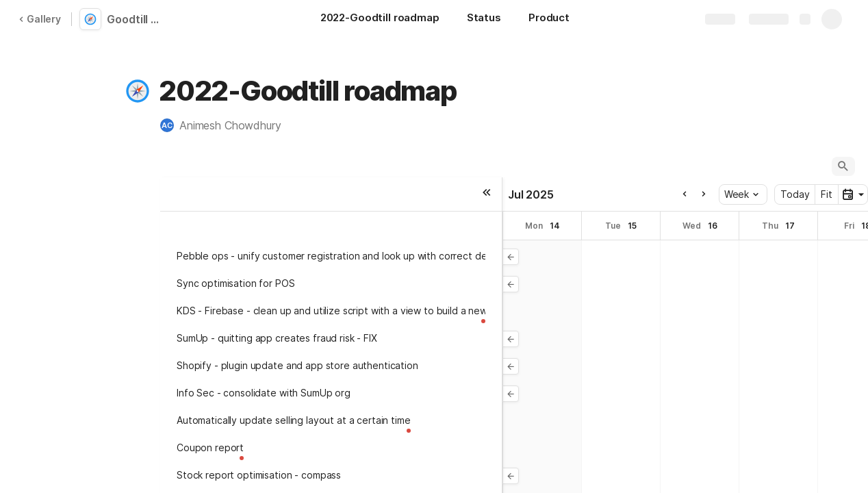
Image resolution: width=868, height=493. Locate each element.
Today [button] (795, 194)
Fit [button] (827, 194)
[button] (138, 91)
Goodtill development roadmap (138, 19)
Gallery (40, 19)
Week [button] (741, 194)
